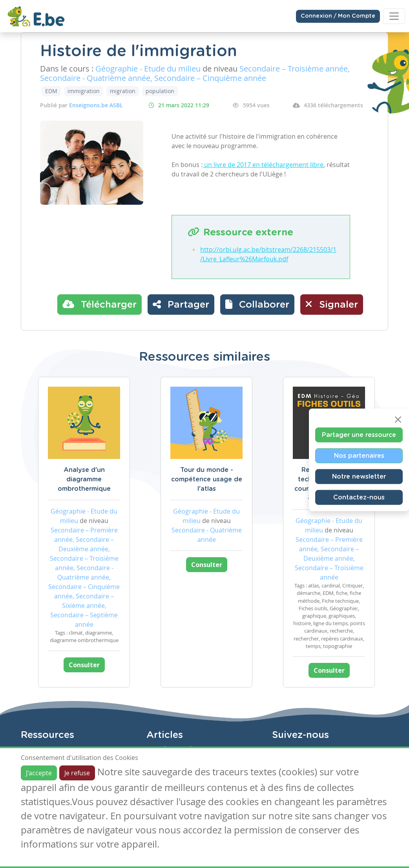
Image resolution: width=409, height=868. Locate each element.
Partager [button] (181, 304)
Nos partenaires (359, 455)
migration (123, 91)
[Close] (398, 419)
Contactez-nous (359, 497)
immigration (84, 91)
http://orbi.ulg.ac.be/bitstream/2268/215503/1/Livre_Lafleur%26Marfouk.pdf (268, 254)
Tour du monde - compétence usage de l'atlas (207, 479)
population (160, 91)
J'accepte (39, 773)
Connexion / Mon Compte (338, 16)
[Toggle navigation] (394, 16)
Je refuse (77, 773)
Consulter (84, 665)
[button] (257, 305)
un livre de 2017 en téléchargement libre (263, 165)
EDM (51, 91)
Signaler (332, 304)
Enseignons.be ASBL (96, 105)
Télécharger (100, 304)
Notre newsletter (359, 476)
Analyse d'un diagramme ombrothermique (84, 479)
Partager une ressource (359, 435)
